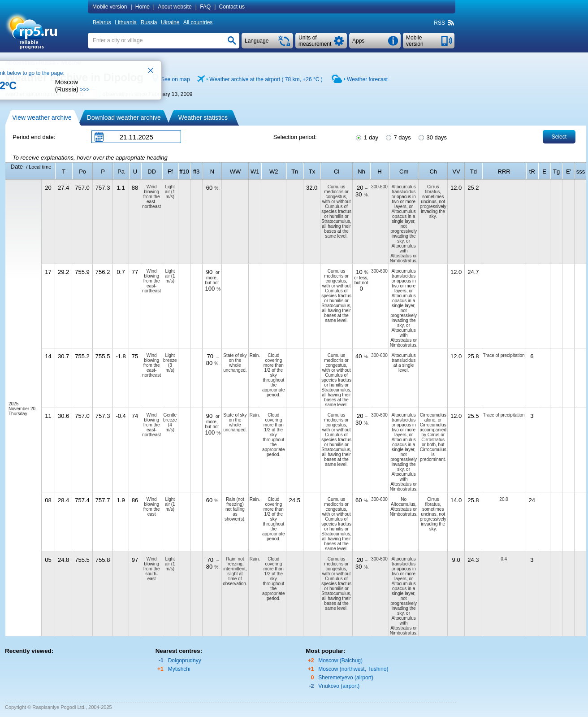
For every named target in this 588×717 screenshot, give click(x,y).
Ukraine (170, 22)
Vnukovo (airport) (339, 686)
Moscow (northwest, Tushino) (353, 669)
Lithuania (126, 22)
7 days (398, 137)
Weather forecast (367, 79)
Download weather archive (124, 117)
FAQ (205, 7)
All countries (198, 22)
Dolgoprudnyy (185, 661)
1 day (366, 137)
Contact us (232, 7)
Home (143, 7)
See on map (175, 79)
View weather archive (42, 117)
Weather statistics (203, 117)
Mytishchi (179, 669)
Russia (149, 22)
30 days (432, 137)
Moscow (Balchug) (340, 661)
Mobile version (110, 7)
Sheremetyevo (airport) (346, 678)
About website (175, 7)
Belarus (102, 22)
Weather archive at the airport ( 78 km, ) (266, 79)
